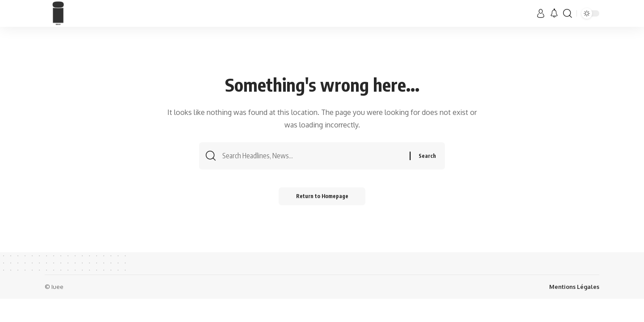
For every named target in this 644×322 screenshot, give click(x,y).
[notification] (554, 13)
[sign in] (541, 13)
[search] (568, 13)
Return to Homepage (322, 197)
